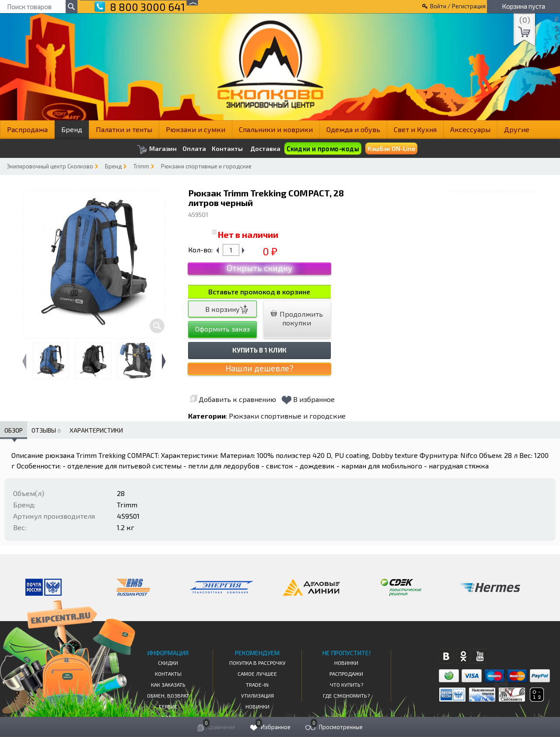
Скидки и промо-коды (322, 148)
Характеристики (96, 430)
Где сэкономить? (346, 695)
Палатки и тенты (124, 129)
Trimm (141, 166)
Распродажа (27, 129)
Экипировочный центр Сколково (50, 166)
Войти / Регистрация (458, 6)
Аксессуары (470, 129)
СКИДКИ (168, 663)
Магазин (157, 149)
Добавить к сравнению (233, 399)
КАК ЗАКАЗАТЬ (168, 685)
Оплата (194, 149)
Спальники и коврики (276, 129)
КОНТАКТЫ (168, 674)
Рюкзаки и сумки (196, 129)
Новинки (257, 706)
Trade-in (257, 685)
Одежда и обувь (353, 129)
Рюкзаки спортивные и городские (206, 166)
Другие (517, 129)
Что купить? (346, 685)
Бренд (72, 129)
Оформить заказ (222, 329)
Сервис (168, 706)
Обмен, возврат (168, 695)
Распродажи (346, 674)
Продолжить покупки (297, 318)
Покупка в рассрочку (257, 663)
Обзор (14, 430)
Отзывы (46, 430)
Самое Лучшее (257, 674)
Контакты (227, 149)
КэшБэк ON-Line (391, 148)
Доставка (265, 148)
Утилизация (257, 695)
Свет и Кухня (415, 129)
